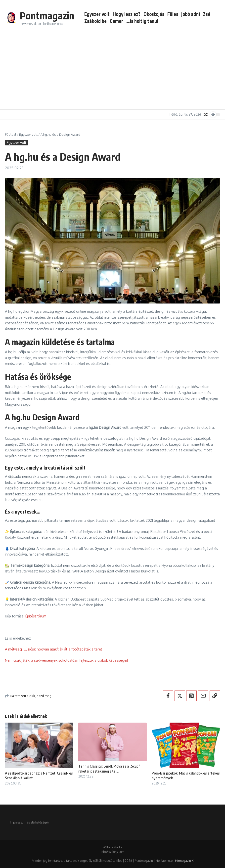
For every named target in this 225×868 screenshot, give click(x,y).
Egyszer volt (97, 14)
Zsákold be (95, 21)
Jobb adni (191, 14)
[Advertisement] (112, 70)
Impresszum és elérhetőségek (29, 822)
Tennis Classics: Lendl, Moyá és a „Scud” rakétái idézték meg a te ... (109, 769)
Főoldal (11, 134)
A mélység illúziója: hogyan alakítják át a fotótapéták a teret (54, 649)
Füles (173, 14)
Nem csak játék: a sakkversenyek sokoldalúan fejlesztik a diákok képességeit (67, 660)
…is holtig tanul (142, 21)
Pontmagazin (47, 15)
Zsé (207, 14)
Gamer (116, 21)
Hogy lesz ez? (127, 14)
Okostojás (154, 14)
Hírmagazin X (184, 861)
